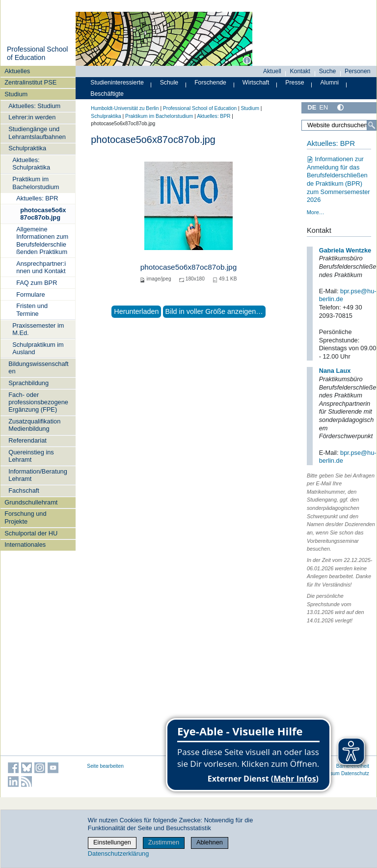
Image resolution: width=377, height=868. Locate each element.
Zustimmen (164, 842)
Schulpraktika (27, 148)
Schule (169, 83)
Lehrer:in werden (32, 117)
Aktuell (272, 71)
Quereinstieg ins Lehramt (31, 456)
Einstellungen (112, 842)
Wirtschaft (256, 83)
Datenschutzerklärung (118, 854)
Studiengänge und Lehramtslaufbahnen (37, 133)
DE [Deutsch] (312, 107)
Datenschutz (355, 773)
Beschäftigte (107, 94)
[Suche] (372, 125)
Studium (16, 94)
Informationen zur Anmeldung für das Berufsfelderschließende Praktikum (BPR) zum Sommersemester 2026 (338, 179)
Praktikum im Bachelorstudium (36, 183)
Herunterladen (136, 311)
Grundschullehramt (31, 502)
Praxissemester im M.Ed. (38, 329)
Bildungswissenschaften (38, 367)
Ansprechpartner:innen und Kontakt (41, 267)
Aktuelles (17, 71)
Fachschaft (24, 490)
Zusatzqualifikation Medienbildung (34, 425)
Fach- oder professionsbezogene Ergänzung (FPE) (38, 402)
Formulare (30, 294)
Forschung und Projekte (25, 517)
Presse (295, 83)
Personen (358, 71)
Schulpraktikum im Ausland (38, 348)
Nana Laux (335, 371)
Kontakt (300, 71)
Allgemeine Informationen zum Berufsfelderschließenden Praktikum (42, 240)
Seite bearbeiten (105, 766)
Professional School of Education (37, 54)
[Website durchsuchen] (339, 125)
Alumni (329, 83)
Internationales (25, 545)
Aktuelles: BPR (37, 198)
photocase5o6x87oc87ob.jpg (43, 214)
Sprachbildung (28, 383)
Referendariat (27, 440)
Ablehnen (210, 842)
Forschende (210, 83)
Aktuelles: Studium (34, 106)
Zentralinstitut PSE (30, 82)
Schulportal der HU (31, 533)
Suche (328, 71)
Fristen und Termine (32, 309)
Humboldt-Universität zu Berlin (125, 108)
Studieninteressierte (117, 83)
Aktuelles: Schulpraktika (31, 164)
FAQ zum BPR (37, 283)
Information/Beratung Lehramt (38, 475)
